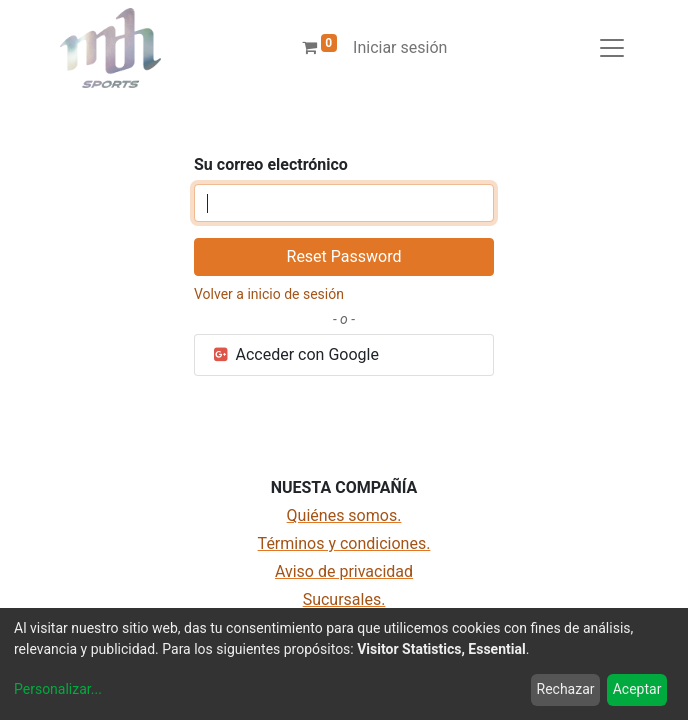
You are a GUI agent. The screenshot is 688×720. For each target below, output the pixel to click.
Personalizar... (58, 689)
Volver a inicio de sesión (269, 294)
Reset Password (344, 256)
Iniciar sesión (400, 47)
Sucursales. (344, 599)
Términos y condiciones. (344, 543)
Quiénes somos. (344, 515)
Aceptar (637, 689)
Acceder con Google (295, 354)
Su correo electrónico (271, 164)
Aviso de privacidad (344, 571)
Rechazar (566, 689)
